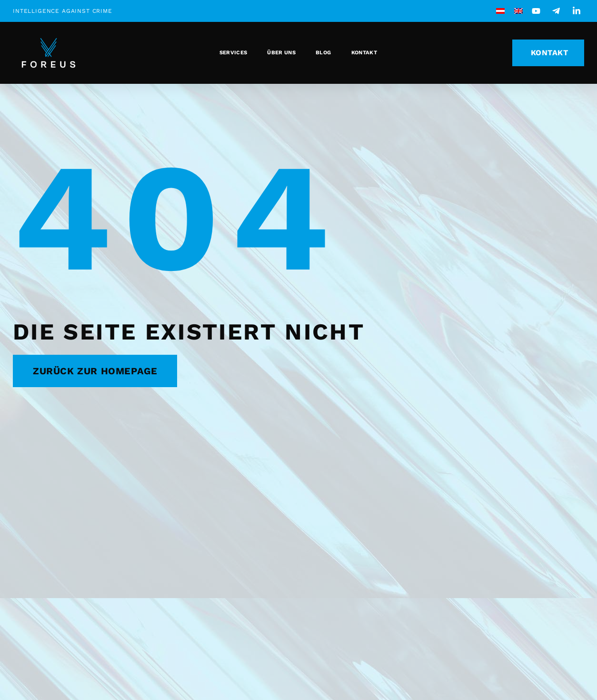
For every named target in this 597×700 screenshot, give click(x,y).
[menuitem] (500, 11)
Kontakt (364, 53)
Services (234, 53)
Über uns (281, 53)
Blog (323, 53)
